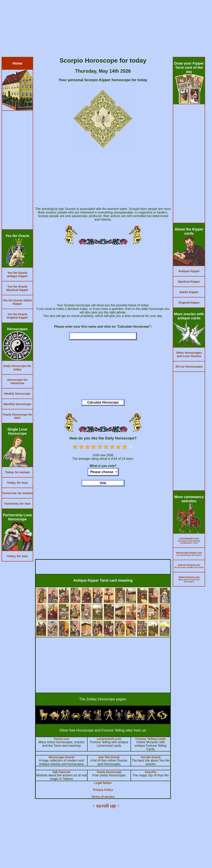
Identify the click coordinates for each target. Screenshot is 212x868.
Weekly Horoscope (17, 394)
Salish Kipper (189, 292)
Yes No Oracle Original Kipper (17, 316)
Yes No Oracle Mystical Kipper (17, 288)
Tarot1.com (62, 739)
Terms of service (103, 797)
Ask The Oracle (109, 757)
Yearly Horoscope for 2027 (17, 416)
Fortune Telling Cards (150, 739)
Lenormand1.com (109, 739)
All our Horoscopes (189, 366)
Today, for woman (17, 472)
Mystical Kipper (189, 282)
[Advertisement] (106, 29)
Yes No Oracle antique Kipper (17, 274)
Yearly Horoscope (109, 772)
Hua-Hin (151, 772)
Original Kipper (189, 302)
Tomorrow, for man (17, 504)
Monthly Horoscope (17, 404)
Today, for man (17, 483)
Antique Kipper (189, 271)
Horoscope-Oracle (61, 757)
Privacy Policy (103, 790)
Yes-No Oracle (151, 757)
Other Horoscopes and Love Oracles (189, 354)
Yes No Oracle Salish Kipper (17, 302)
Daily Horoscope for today (17, 368)
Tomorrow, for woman (17, 493)
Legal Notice (103, 783)
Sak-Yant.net (61, 772)
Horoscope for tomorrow (17, 381)
